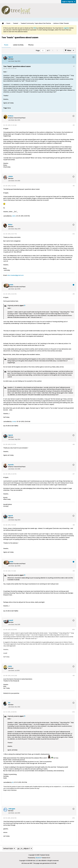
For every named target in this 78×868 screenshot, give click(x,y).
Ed (13, 782)
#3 (74, 186)
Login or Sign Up (69, 2)
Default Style (9, 849)
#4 (74, 234)
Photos (31, 45)
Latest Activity (18, 45)
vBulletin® (39, 858)
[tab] (6, 45)
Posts (6, 45)
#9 (74, 571)
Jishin (14, 216)
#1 (74, 66)
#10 (73, 630)
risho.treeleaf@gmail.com (15, 275)
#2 (74, 125)
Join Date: (11, 61)
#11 (74, 676)
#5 (74, 294)
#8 (74, 525)
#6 (74, 444)
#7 (74, 474)
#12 (73, 712)
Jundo (14, 421)
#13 (73, 818)
